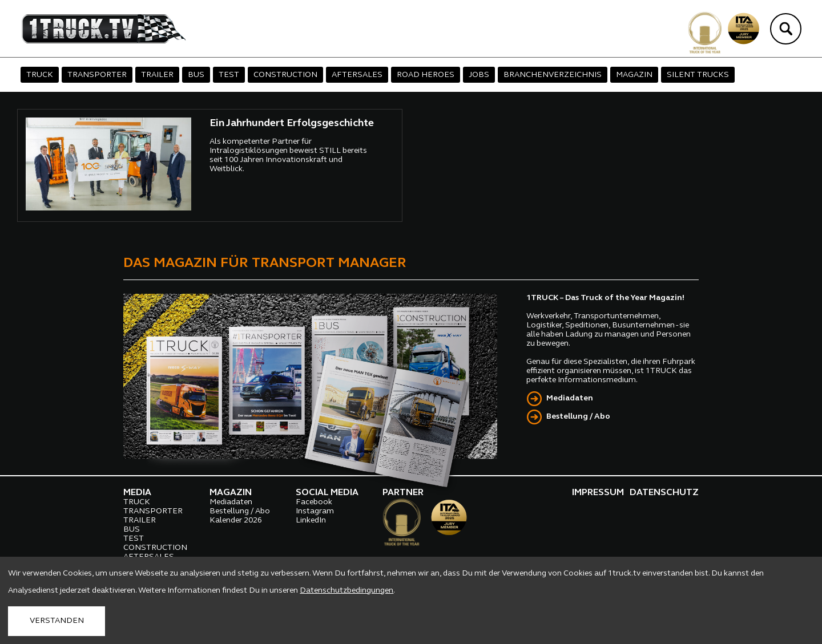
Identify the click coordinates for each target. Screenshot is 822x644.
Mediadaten (570, 398)
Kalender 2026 (236, 521)
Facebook (314, 502)
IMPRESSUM (598, 493)
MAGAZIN (634, 75)
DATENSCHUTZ (664, 493)
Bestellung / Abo (578, 417)
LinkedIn (311, 521)
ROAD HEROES (426, 75)
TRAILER (157, 75)
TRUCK (40, 75)
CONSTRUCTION (285, 75)
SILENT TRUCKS (698, 75)
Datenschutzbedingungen (346, 591)
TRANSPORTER (97, 75)
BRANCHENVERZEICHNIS (553, 75)
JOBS (479, 75)
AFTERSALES (357, 75)
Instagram (315, 511)
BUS (196, 75)
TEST (229, 75)
